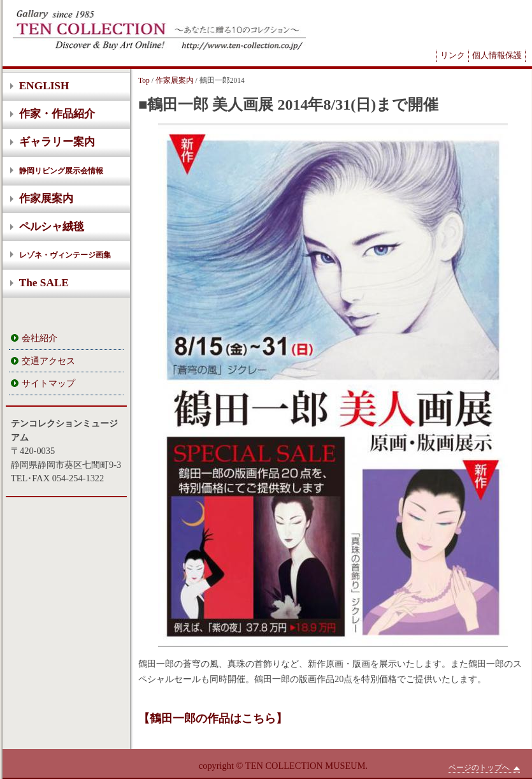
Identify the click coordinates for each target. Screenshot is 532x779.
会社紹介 (40, 338)
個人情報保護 (497, 55)
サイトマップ (48, 383)
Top (144, 80)
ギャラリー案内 (57, 142)
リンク (453, 55)
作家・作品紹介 (57, 114)
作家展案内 (46, 199)
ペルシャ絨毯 (52, 227)
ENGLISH (44, 86)
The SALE (44, 283)
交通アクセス (48, 361)
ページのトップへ (484, 768)
